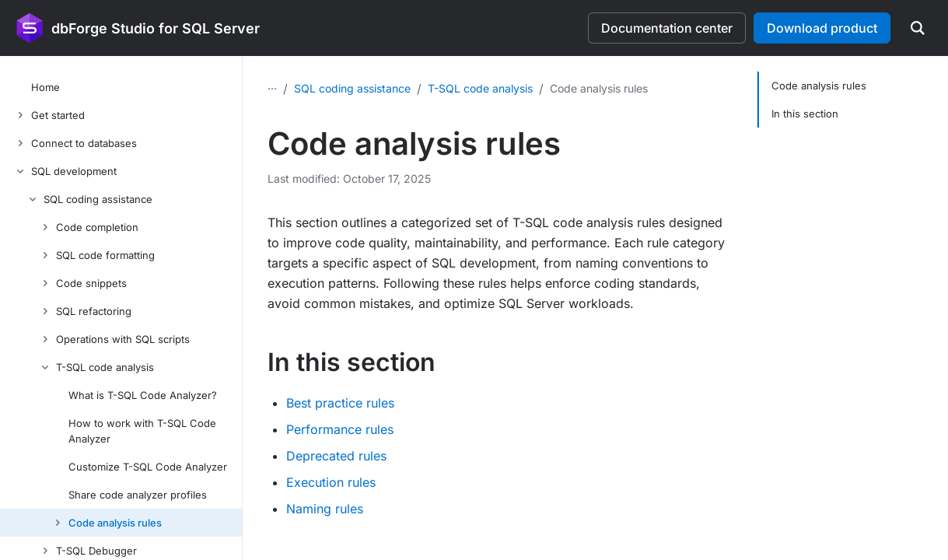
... (272, 85)
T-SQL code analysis (480, 88)
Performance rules (340, 429)
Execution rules (331, 482)
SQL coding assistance (352, 88)
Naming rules (325, 509)
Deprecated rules (336, 456)
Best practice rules (340, 403)
